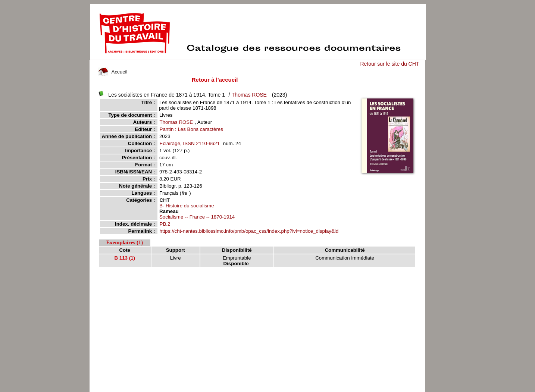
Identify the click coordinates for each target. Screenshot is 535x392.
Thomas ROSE (249, 95)
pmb (259, 288)
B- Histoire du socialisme (187, 206)
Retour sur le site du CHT (389, 64)
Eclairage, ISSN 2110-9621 (190, 143)
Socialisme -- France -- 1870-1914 (197, 217)
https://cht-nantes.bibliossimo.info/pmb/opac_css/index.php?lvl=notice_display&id (249, 231)
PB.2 (165, 224)
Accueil (113, 72)
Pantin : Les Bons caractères (191, 129)
